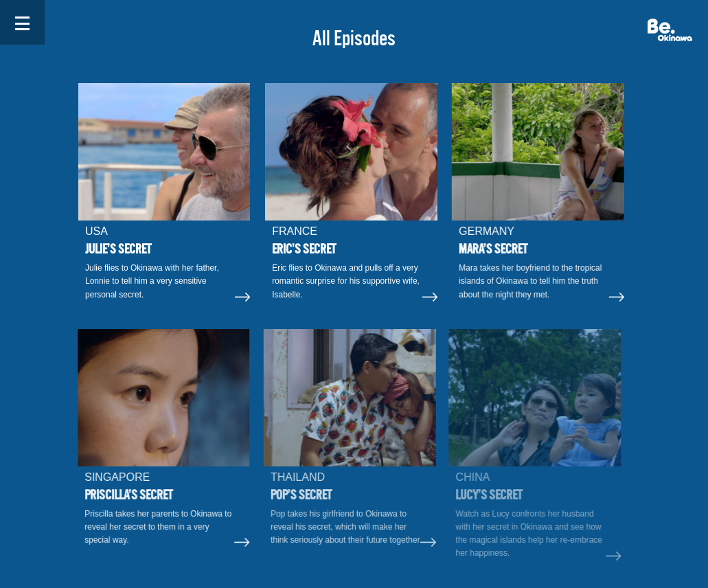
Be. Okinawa (670, 30)
